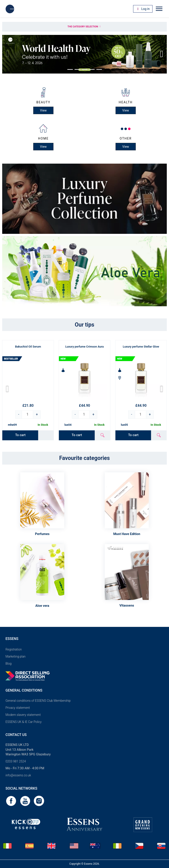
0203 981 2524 (16, 761)
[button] (70, 69)
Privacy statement (18, 708)
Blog (8, 664)
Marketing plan (16, 656)
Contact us (16, 735)
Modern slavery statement (23, 715)
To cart (20, 435)
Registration (14, 649)
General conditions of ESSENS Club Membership (38, 701)
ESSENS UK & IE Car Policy (24, 722)
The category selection (84, 27)
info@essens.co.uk (18, 775)
